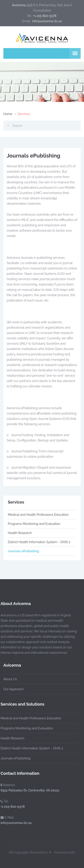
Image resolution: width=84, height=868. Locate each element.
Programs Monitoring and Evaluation (34, 524)
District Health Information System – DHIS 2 (39, 542)
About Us (10, 679)
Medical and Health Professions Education (38, 515)
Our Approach (13, 689)
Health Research (20, 533)
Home (8, 114)
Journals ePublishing (23, 551)
